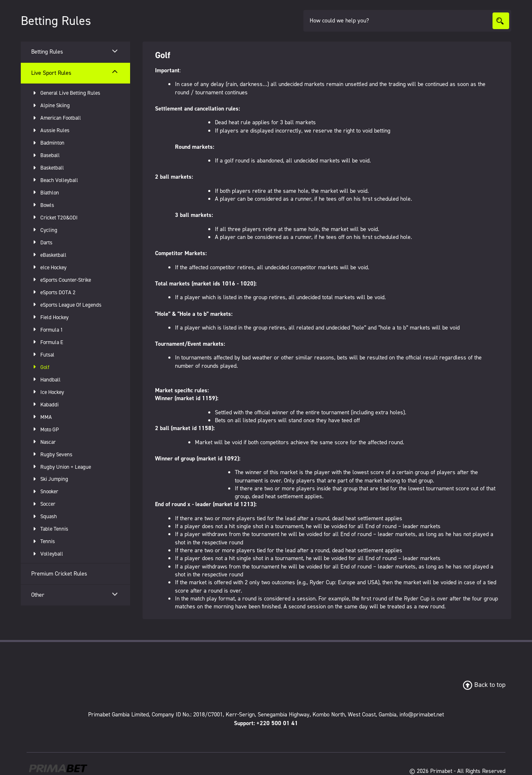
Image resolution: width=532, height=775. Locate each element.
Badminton (48, 143)
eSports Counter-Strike (61, 280)
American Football (56, 118)
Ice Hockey (48, 392)
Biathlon (45, 193)
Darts (42, 242)
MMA (42, 417)
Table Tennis (50, 529)
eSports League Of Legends (66, 305)
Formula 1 (47, 330)
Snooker (45, 491)
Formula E (47, 342)
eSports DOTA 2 (53, 292)
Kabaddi (45, 405)
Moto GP (45, 429)
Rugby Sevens (52, 454)
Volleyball (47, 554)
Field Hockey (50, 317)
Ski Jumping (50, 479)
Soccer (43, 504)
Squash (44, 516)
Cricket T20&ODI (54, 218)
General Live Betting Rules (66, 93)
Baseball (46, 155)
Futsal (43, 355)
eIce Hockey (49, 267)
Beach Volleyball (55, 180)
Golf (40, 367)
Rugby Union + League (61, 467)
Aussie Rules (50, 130)
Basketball (48, 168)
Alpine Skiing (50, 105)
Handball (46, 380)
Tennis (43, 541)
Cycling (44, 230)
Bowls (43, 205)
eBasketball (49, 255)
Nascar (43, 442)
